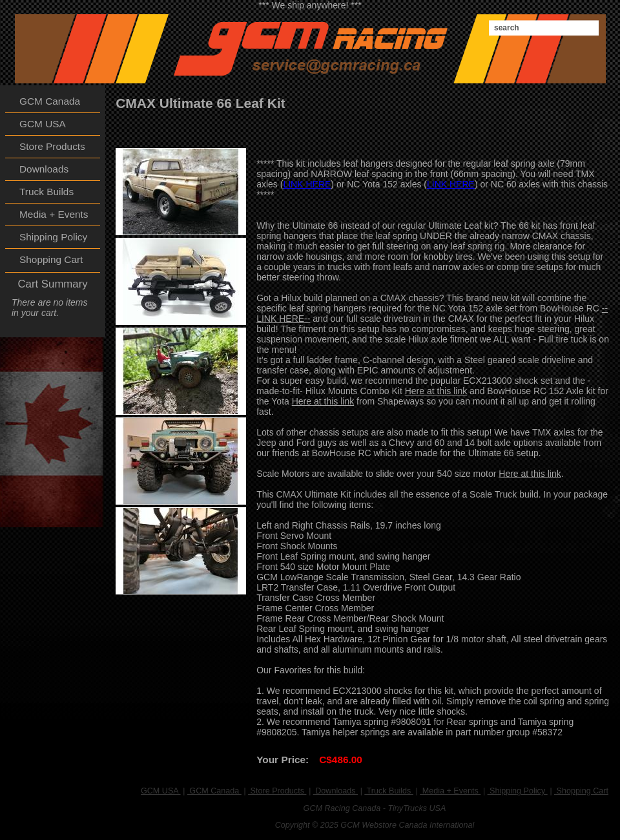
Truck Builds (389, 791)
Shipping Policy (518, 791)
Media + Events (450, 791)
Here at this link (436, 391)
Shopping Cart (581, 791)
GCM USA (161, 791)
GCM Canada (214, 791)
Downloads (336, 791)
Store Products (277, 791)
